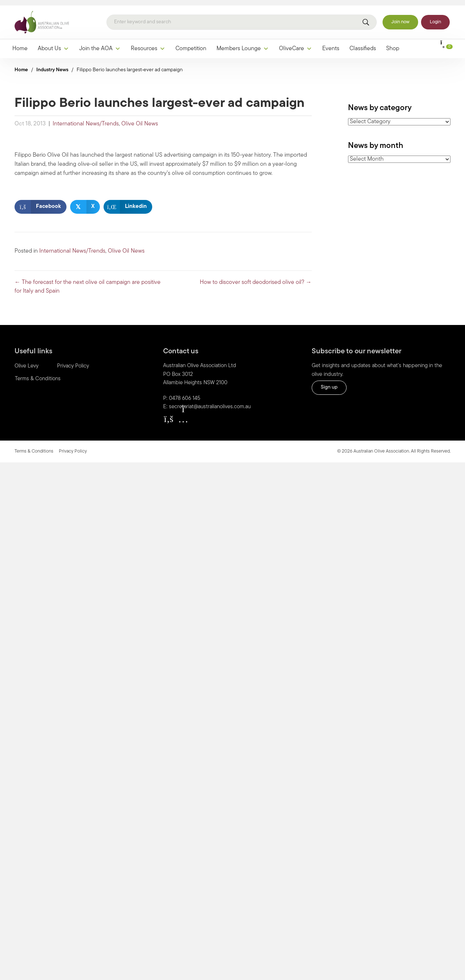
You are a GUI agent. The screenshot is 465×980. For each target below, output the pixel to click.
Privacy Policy (73, 446)
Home (20, 43)
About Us (53, 43)
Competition (191, 43)
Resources (148, 43)
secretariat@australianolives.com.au (210, 402)
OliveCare (296, 43)
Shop (393, 43)
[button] (169, 413)
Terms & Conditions (34, 446)
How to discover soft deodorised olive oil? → (256, 277)
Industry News (52, 65)
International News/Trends (86, 119)
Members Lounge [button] (243, 43)
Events (331, 43)
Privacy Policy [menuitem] (73, 361)
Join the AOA (100, 43)
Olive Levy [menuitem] (27, 361)
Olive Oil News (140, 119)
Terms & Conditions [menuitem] (38, 374)
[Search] (242, 17)
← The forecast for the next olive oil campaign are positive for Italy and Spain (88, 282)
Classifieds (363, 43)
